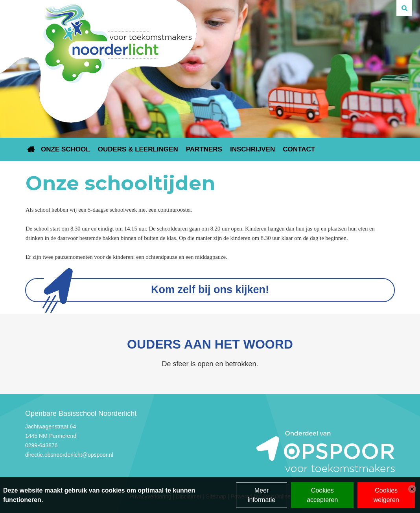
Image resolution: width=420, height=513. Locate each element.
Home (31, 149)
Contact (299, 149)
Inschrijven (252, 149)
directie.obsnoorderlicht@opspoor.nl (69, 455)
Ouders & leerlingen (138, 149)
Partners (204, 149)
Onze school (65, 149)
